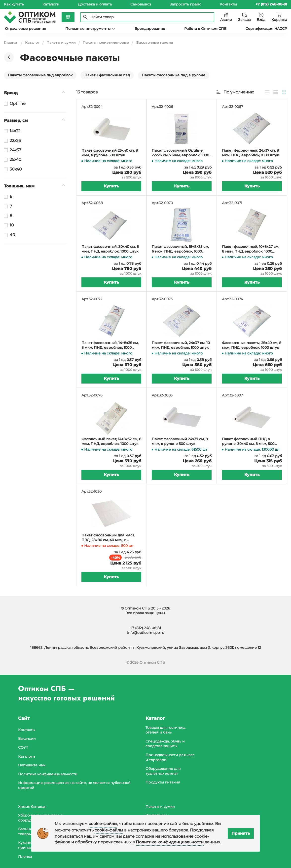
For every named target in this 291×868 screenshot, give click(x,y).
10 (12, 225)
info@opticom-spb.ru (146, 633)
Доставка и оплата (95, 4)
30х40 (16, 169)
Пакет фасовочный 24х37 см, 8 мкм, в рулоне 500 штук (180, 441)
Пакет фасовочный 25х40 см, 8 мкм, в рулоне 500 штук (110, 153)
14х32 (15, 131)
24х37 (15, 150)
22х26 (15, 141)
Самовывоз (141, 4)
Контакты (228, 4)
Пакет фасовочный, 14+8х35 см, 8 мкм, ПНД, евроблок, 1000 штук (110, 345)
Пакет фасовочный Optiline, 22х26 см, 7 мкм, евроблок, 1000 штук (180, 153)
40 (12, 235)
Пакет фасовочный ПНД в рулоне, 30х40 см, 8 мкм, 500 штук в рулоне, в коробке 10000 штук (251, 442)
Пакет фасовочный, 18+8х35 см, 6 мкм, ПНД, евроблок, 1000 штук (180, 249)
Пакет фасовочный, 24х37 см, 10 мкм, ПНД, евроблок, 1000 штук (181, 345)
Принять (241, 833)
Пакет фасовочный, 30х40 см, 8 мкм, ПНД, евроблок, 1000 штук (110, 249)
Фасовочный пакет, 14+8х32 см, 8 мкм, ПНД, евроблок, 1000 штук (111, 441)
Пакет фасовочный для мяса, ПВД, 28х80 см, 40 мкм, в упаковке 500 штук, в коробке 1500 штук (109, 538)
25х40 (16, 159)
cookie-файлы (103, 824)
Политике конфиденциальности (170, 842)
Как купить (14, 4)
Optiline (18, 104)
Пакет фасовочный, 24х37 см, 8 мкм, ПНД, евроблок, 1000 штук (250, 153)
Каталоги (51, 4)
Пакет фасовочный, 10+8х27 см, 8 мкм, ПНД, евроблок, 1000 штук (251, 249)
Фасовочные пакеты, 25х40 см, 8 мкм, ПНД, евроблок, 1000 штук (252, 345)
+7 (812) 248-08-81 (145, 628)
